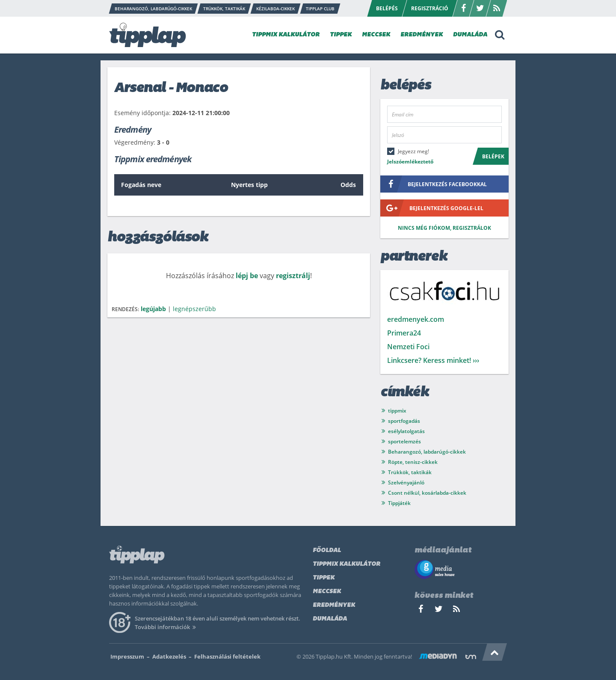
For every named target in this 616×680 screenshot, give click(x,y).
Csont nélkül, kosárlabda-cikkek (427, 493)
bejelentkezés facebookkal (434, 184)
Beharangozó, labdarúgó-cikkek (427, 452)
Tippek (324, 578)
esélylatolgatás (406, 431)
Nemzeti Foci (408, 347)
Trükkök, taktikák (410, 472)
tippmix (397, 411)
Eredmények (334, 605)
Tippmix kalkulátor (346, 564)
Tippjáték (399, 503)
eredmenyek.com (416, 319)
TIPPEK (341, 35)
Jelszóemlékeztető (410, 162)
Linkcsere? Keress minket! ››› (433, 360)
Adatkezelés (169, 656)
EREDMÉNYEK (422, 35)
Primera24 (404, 333)
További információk (167, 627)
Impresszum (127, 656)
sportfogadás (404, 421)
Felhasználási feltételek (227, 656)
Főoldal (327, 551)
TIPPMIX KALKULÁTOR (286, 35)
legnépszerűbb (194, 309)
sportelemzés (404, 441)
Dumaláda (330, 619)
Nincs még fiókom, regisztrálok (444, 228)
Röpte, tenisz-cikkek (413, 462)
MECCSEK (376, 35)
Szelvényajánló (406, 483)
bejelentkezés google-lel (432, 208)
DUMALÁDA (470, 35)
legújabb (153, 309)
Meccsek (327, 592)
